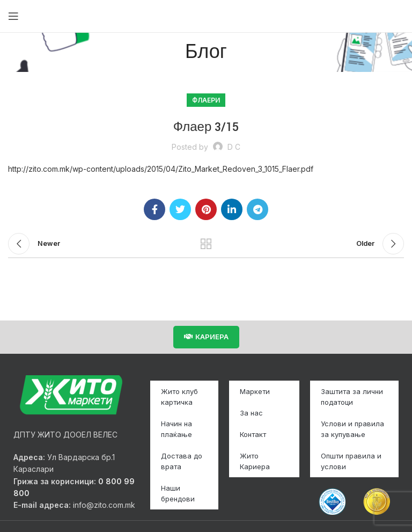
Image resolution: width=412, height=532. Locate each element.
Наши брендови (178, 493)
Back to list (206, 244)
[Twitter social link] (180, 209)
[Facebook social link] (154, 209)
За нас (251, 413)
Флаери (206, 100)
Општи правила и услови (351, 461)
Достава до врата (182, 461)
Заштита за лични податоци (352, 397)
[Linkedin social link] (232, 209)
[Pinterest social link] (206, 209)
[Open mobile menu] (13, 16)
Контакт (253, 434)
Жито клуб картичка (179, 397)
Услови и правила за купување (352, 429)
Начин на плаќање (176, 429)
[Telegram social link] (257, 209)
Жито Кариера (255, 461)
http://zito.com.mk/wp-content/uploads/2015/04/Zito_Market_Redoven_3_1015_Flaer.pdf (161, 169)
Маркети (255, 391)
